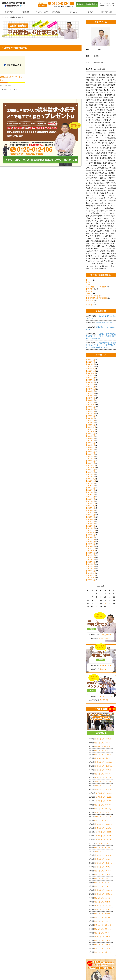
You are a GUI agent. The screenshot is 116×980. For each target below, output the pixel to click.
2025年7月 (91, 380)
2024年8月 (91, 391)
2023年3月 (91, 420)
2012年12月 (92, 573)
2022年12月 (92, 427)
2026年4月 (91, 360)
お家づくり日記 (106, 12)
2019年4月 (91, 472)
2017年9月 (91, 508)
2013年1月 (91, 571)
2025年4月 (91, 384)
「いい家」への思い (42, 12)
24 (105, 603)
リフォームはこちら (107, 3)
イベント (90, 302)
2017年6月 (91, 515)
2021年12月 (92, 447)
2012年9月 (91, 580)
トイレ (89, 280)
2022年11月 (92, 429)
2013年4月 (91, 564)
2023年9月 (91, 407)
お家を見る (26, 12)
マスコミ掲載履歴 (93, 296)
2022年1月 (91, 445)
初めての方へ (10, 12)
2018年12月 (92, 479)
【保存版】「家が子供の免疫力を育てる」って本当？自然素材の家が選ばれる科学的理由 (101, 336)
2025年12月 (92, 369)
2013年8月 (91, 555)
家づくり (90, 289)
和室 (88, 285)
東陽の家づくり (58, 12)
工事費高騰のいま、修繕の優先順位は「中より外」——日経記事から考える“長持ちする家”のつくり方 (101, 345)
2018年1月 (91, 501)
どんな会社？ (74, 12)
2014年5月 (91, 537)
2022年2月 (91, 443)
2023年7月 (91, 411)
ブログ (90, 12)
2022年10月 (92, 432)
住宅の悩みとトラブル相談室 (97, 298)
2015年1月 (91, 528)
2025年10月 (92, 373)
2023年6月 (91, 414)
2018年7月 (91, 488)
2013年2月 (91, 569)
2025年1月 (91, 387)
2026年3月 (91, 362)
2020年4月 (91, 456)
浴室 (88, 282)
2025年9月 (91, 376)
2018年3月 (91, 497)
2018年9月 (91, 483)
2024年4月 (91, 398)
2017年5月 (91, 517)
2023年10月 (92, 405)
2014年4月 (91, 539)
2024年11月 (92, 389)
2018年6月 (91, 490)
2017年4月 (91, 519)
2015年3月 (91, 524)
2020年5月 (91, 454)
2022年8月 (91, 436)
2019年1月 (91, 477)
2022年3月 (91, 441)
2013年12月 (92, 548)
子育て (89, 294)
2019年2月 (91, 474)
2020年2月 (91, 461)
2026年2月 (91, 364)
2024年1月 (91, 402)
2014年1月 (91, 546)
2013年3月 (91, 566)
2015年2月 (91, 526)
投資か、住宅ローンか (104, 323)
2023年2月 (91, 423)
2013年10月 (92, 551)
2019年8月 (91, 470)
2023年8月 (91, 409)
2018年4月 (91, 495)
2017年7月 (91, 512)
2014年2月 (91, 544)
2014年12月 (92, 530)
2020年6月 (91, 452)
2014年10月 (92, 533)
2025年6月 (91, 382)
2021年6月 (91, 450)
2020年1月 (91, 463)
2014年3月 (91, 542)
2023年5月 (91, 416)
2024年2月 (91, 400)
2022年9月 (91, 434)
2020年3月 (91, 459)
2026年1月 (91, 366)
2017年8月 (91, 510)
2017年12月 (92, 504)
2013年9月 (91, 553)
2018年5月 (91, 492)
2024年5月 (91, 396)
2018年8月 (91, 485)
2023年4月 (91, 418)
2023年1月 (91, 425)
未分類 (89, 305)
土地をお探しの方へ (107, 6)
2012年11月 (92, 575)
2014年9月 (91, 535)
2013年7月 (91, 557)
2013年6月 (91, 560)
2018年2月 (91, 499)
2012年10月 (92, 578)
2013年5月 (91, 562)
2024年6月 (91, 393)
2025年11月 (92, 371)
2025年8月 (91, 378)
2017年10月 (92, 506)
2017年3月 (91, 521)
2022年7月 (91, 438)
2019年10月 (92, 468)
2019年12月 (92, 465)
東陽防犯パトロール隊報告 (96, 287)
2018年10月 (92, 481)
